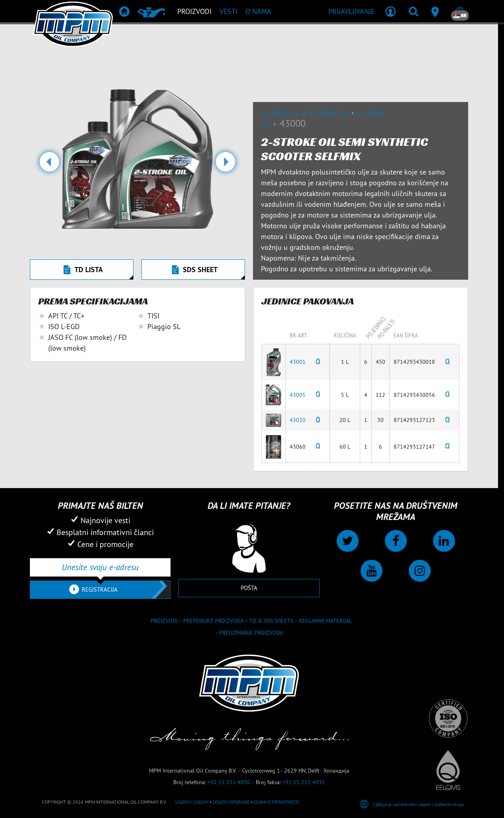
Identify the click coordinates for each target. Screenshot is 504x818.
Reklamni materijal (325, 621)
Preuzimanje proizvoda (251, 633)
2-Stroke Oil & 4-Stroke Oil (309, 113)
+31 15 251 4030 (229, 782)
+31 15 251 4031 (304, 782)
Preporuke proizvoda (214, 621)
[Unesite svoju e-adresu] (100, 567)
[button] (49, 165)
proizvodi (164, 621)
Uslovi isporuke (231, 802)
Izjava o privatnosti (277, 802)
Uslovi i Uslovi (192, 802)
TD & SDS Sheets (271, 621)
